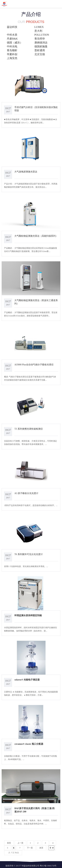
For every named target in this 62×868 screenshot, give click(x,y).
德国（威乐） (15, 43)
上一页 (20, 843)
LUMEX (39, 27)
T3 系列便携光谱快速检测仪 (28, 429)
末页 (41, 848)
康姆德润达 (41, 43)
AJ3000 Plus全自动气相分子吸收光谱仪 (34, 365)
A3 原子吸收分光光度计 (26, 493)
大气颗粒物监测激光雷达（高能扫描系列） (36, 236)
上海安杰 (12, 58)
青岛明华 (40, 39)
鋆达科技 (12, 27)
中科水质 (12, 35)
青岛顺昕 (12, 50)
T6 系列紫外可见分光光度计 (28, 554)
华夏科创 (12, 54)
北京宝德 (40, 54)
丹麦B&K (12, 39)
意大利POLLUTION (42, 33)
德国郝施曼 (41, 46)
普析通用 (40, 50)
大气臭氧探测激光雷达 (26, 172)
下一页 (30, 848)
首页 (9, 843)
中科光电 (12, 46)
